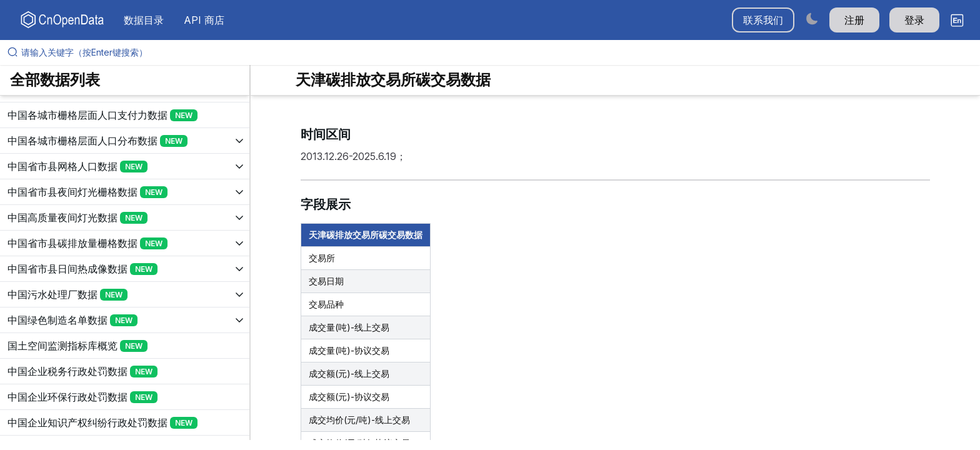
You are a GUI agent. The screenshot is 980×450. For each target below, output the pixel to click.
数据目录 (144, 20)
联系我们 (763, 20)
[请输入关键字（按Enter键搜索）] (495, 52)
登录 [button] (914, 20)
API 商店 (204, 20)
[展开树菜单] (125, 115)
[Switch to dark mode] (812, 18)
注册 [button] (854, 20)
